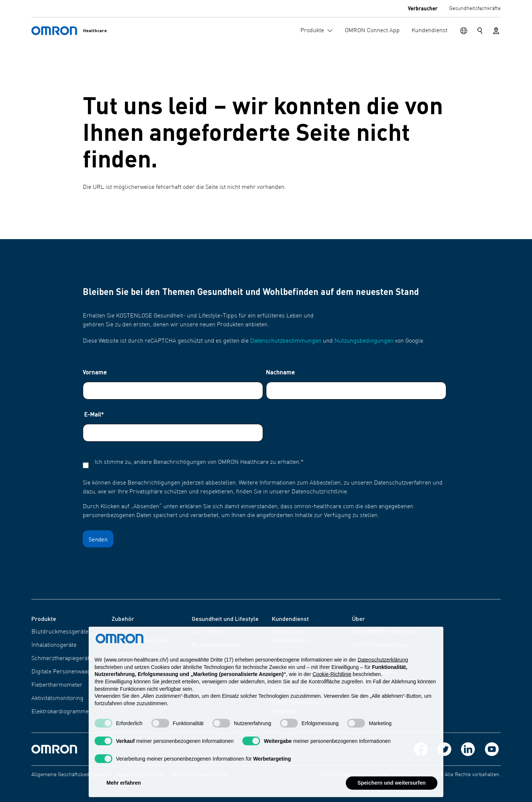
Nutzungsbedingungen (364, 341)
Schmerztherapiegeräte (62, 659)
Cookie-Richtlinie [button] (332, 682)
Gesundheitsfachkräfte (475, 9)
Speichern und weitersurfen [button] (392, 791)
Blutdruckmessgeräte (60, 632)
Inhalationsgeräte (54, 645)
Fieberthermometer (57, 685)
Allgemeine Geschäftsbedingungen (71, 775)
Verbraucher (423, 8)
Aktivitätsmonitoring (57, 699)
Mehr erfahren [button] (124, 791)
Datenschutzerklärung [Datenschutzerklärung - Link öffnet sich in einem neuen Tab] (383, 667)
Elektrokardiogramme (60, 712)
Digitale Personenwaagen (64, 672)
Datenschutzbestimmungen (286, 341)
